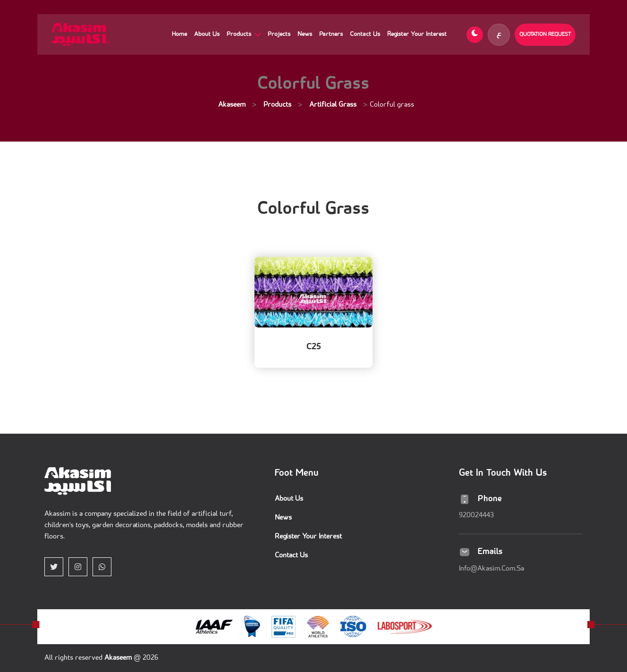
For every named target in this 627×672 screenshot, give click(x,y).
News (305, 34)
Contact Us (365, 34)
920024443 (476, 516)
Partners (331, 34)
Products (240, 34)
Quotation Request (545, 34)
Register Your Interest (417, 34)
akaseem (119, 658)
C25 (314, 347)
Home (179, 34)
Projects (279, 34)
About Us (207, 34)
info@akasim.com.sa (491, 569)
